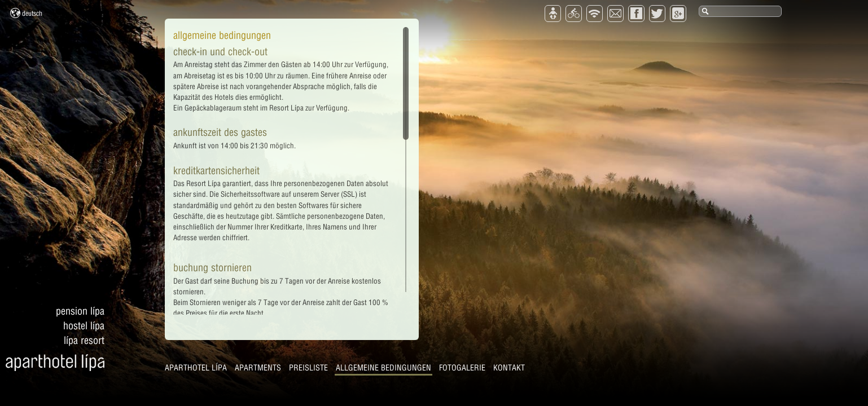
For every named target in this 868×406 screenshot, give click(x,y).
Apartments (258, 368)
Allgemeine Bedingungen (383, 368)
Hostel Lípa (84, 326)
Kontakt (509, 368)
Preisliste (308, 368)
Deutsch (26, 13)
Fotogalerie (462, 368)
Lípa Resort (84, 340)
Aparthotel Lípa (196, 368)
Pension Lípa (80, 311)
